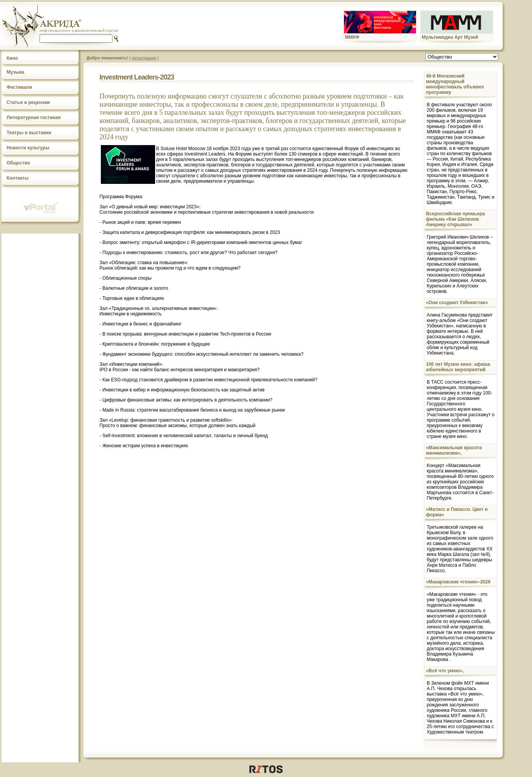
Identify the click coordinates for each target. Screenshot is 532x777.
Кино (12, 58)
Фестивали (19, 87)
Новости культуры (28, 148)
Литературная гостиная (34, 118)
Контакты (18, 178)
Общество (18, 163)
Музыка (15, 72)
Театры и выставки (29, 133)
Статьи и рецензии (28, 102)
